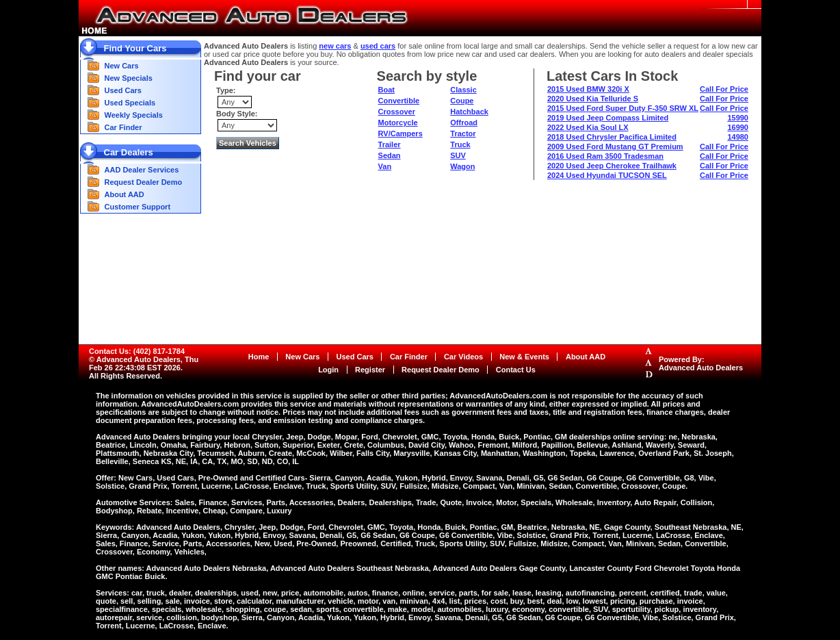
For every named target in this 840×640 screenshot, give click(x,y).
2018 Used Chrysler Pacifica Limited (612, 137)
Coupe (462, 101)
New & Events (524, 357)
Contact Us (516, 370)
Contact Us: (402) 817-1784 (137, 351)
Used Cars (123, 90)
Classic (463, 90)
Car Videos (463, 357)
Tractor (463, 133)
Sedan (390, 155)
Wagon (462, 166)
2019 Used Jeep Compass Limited (608, 118)
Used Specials (130, 103)
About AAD (124, 194)
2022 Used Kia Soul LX (588, 127)
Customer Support (138, 207)
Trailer (390, 144)
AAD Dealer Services (142, 170)
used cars (378, 46)
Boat (386, 90)
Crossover (397, 112)
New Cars (122, 66)
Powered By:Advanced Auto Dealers (701, 363)
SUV (458, 155)
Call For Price (724, 89)
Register (370, 370)
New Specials (129, 78)
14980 (738, 137)
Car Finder (123, 127)
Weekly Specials (134, 115)
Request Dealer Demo (144, 182)
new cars (335, 46)
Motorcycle (398, 123)
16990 (738, 127)
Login (328, 370)
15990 (738, 118)
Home (259, 357)
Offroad (464, 123)
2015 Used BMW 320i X (588, 89)
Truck (460, 144)
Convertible (399, 101)
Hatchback (469, 112)
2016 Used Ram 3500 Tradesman (605, 156)
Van (385, 166)
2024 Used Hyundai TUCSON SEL (607, 175)
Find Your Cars (135, 48)
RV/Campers (401, 133)
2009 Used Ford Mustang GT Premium (615, 146)
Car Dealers (129, 152)
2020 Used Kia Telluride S (593, 99)
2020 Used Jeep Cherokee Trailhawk (612, 166)
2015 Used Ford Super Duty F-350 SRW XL (623, 108)
